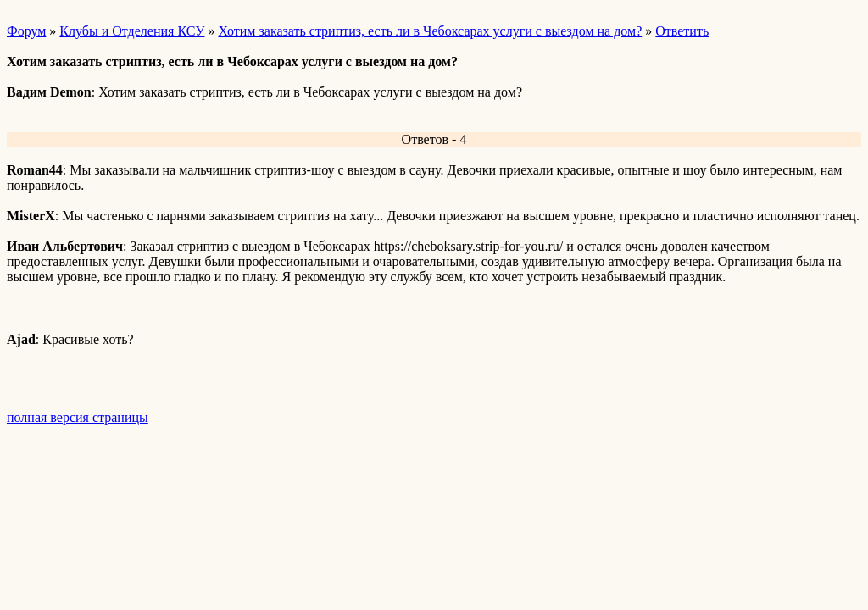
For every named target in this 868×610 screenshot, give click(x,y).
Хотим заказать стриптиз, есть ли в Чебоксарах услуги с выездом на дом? (430, 31)
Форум (26, 31)
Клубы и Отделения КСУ (132, 31)
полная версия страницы (78, 417)
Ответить (682, 31)
